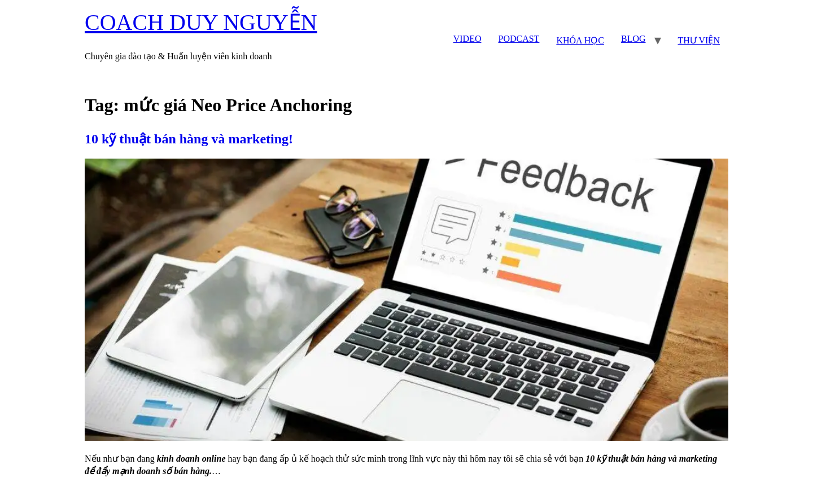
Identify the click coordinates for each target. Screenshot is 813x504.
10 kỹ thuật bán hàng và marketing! (189, 139)
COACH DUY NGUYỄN (201, 22)
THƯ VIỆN (699, 40)
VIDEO (467, 39)
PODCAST (519, 39)
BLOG (633, 39)
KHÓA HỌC (580, 40)
